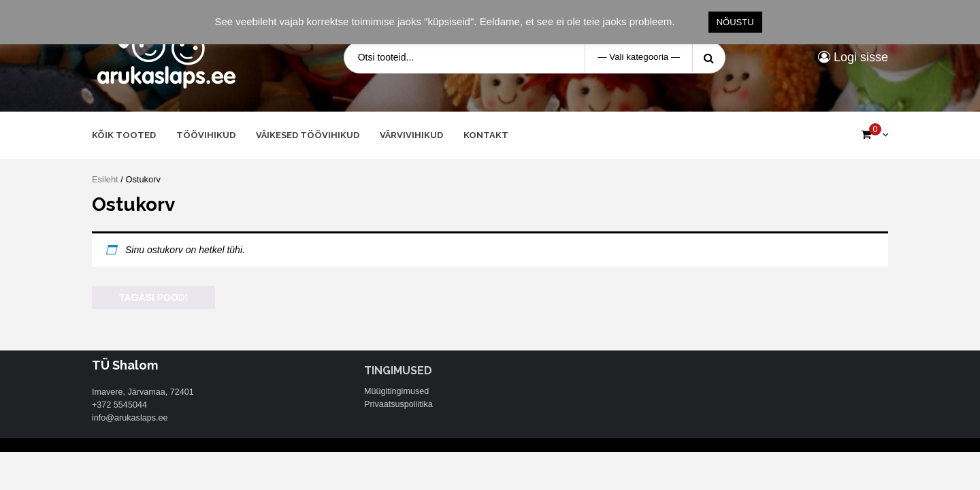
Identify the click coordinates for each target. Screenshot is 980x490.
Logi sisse (853, 57)
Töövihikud (206, 135)
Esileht (105, 179)
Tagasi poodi (153, 297)
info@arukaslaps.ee (130, 418)
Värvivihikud (411, 135)
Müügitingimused (396, 391)
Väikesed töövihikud (308, 135)
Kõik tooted (124, 135)
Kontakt (486, 135)
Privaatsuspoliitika (398, 404)
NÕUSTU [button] (735, 22)
